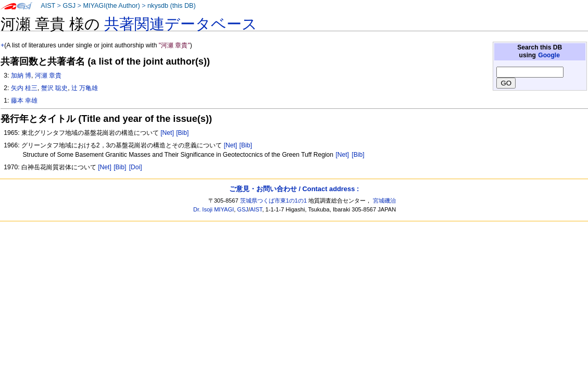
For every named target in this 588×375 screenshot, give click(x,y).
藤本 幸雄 (24, 101)
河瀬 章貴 (48, 76)
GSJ (69, 6)
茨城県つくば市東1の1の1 (274, 201)
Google (549, 55)
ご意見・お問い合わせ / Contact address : (294, 189)
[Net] (167, 133)
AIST (48, 6)
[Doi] (136, 167)
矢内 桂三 (24, 88)
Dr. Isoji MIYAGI (214, 209)
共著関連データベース (181, 24)
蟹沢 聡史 (54, 88)
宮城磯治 (384, 201)
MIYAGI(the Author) (111, 6)
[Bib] (182, 133)
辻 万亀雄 (85, 88)
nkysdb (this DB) (172, 6)
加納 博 (21, 76)
